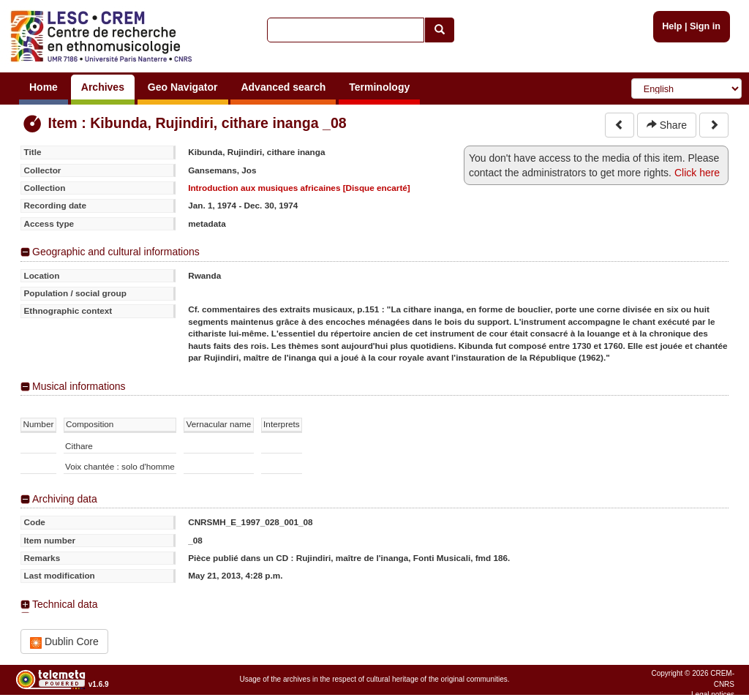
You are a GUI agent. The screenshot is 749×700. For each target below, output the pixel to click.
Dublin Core (64, 642)
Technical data (65, 604)
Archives (103, 87)
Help (672, 26)
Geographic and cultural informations (116, 252)
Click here (697, 173)
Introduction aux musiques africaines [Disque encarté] (299, 188)
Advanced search (283, 87)
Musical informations (79, 386)
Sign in (705, 26)
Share (667, 125)
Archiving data (65, 499)
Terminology (379, 87)
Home (44, 87)
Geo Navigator (183, 87)
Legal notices (713, 695)
